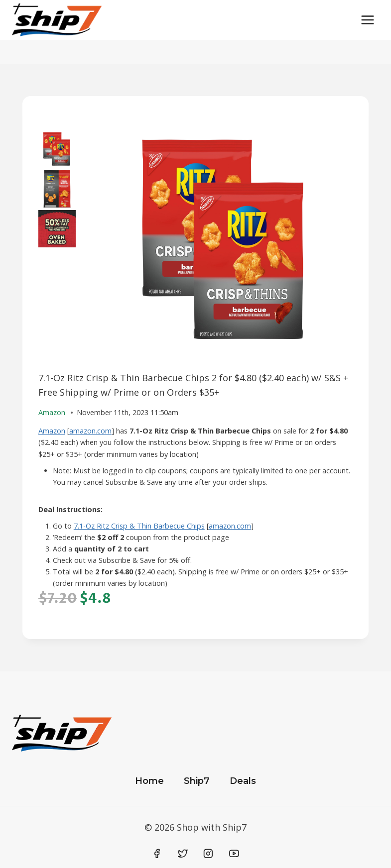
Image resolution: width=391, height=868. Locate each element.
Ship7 (197, 781)
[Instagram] (208, 854)
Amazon (52, 431)
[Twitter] (183, 854)
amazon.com (90, 431)
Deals (243, 781)
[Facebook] (157, 854)
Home (149, 781)
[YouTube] (234, 854)
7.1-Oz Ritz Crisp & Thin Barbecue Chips (139, 526)
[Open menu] (367, 20)
